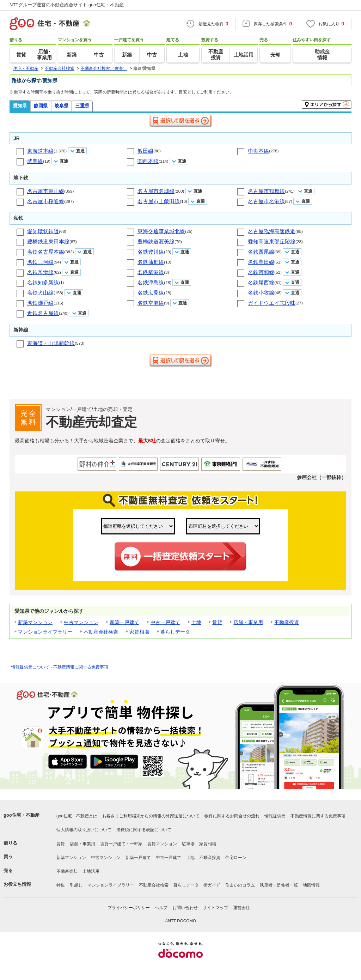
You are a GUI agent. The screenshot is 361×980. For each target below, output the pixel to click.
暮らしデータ (175, 632)
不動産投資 (287, 622)
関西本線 (148, 161)
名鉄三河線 (40, 262)
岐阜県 (62, 106)
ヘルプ (161, 908)
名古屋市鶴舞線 (266, 191)
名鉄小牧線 (261, 293)
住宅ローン (236, 858)
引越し (76, 885)
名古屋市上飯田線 (159, 201)
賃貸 (217, 622)
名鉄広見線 (151, 293)
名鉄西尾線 (261, 252)
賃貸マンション (162, 844)
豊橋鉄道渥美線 (156, 241)
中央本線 (258, 151)
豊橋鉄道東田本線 (48, 241)
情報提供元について (30, 667)
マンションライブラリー (45, 632)
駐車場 (188, 844)
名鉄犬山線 (40, 293)
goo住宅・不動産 (22, 815)
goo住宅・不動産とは (77, 816)
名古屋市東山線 (46, 191)
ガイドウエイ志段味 (272, 303)
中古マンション (81, 622)
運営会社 (241, 908)
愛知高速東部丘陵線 (272, 241)
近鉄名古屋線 (43, 313)
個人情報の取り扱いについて (84, 830)
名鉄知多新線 (43, 282)
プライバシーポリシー (129, 908)
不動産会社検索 (101, 632)
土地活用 (91, 871)
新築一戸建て (124, 622)
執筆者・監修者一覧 (279, 885)
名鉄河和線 (261, 272)
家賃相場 (139, 632)
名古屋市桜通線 (46, 201)
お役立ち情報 (17, 884)
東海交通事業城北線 (161, 231)
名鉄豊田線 (261, 262)
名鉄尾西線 (261, 282)
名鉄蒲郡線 (151, 262)
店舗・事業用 (248, 622)
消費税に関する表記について (144, 830)
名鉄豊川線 (151, 252)
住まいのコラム (240, 885)
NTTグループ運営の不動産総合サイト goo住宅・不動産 (67, 5)
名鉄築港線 (151, 272)
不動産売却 (67, 871)
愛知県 (20, 106)
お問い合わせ (185, 908)
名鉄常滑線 (40, 272)
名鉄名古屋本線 (46, 252)
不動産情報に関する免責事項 (81, 667)
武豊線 (35, 161)
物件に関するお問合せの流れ (232, 816)
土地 (196, 622)
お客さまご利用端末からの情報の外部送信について (151, 816)
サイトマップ (215, 908)
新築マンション (35, 622)
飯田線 (145, 151)
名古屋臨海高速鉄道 (272, 231)
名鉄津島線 (151, 282)
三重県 (82, 106)
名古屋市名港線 (266, 201)
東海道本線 (40, 151)
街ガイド (212, 885)
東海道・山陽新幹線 (51, 343)
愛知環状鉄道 (43, 231)
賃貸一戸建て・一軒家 (121, 844)
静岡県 (41, 106)
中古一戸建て (165, 622)
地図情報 (311, 885)
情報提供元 (275, 816)
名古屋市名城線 (156, 191)
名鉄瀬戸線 (40, 303)
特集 (61, 885)
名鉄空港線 (151, 303)
